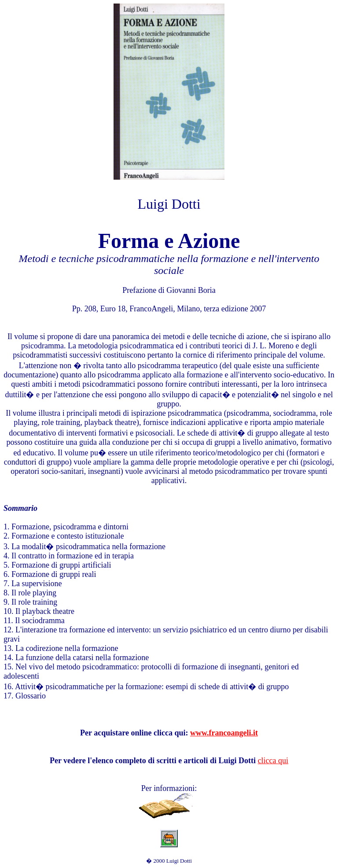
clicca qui (273, 761)
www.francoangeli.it (224, 733)
